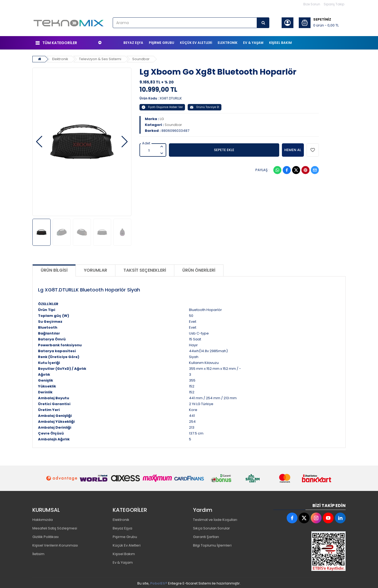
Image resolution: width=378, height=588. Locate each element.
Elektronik (61, 58)
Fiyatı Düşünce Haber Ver (162, 106)
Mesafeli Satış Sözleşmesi (55, 527)
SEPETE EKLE (224, 149)
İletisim (38, 553)
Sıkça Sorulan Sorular (211, 527)
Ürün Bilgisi (54, 269)
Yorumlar (95, 269)
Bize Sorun (312, 4)
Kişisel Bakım (124, 553)
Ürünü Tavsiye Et (205, 106)
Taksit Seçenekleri (145, 269)
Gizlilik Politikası (46, 536)
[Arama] (263, 23)
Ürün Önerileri (199, 269)
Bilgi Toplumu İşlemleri (212, 544)
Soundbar (142, 58)
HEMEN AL (293, 149)
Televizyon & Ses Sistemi (101, 58)
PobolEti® (159, 582)
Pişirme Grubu (125, 536)
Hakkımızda (43, 519)
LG (162, 118)
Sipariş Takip (334, 4)
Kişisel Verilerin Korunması (55, 544)
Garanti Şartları (206, 536)
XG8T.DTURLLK (171, 97)
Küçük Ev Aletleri (127, 544)
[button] (39, 141)
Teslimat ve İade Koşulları (215, 519)
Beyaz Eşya (122, 527)
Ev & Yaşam (123, 561)
